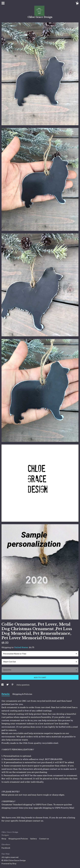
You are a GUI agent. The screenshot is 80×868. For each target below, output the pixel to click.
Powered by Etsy (9, 864)
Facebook (6, 848)
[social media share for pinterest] (13, 685)
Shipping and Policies (18, 839)
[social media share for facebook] (3, 685)
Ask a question (23, 685)
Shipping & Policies (22, 694)
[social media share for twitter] (8, 685)
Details (6, 694)
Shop (4, 839)
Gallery (34, 839)
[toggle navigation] (3, 3)
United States (21, 647)
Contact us (44, 839)
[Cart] (77, 4)
